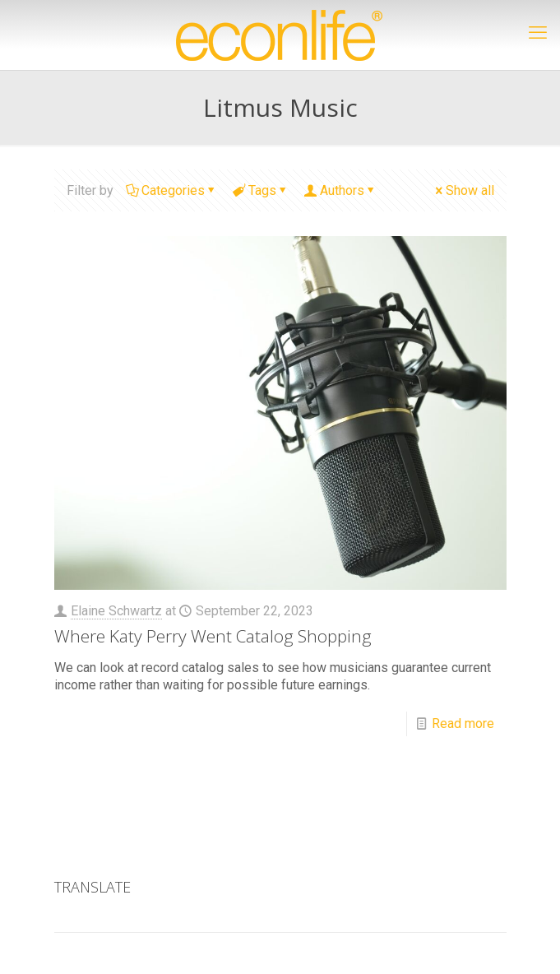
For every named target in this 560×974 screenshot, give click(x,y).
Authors (341, 190)
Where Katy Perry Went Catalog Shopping (213, 636)
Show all (463, 190)
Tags (261, 190)
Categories (172, 190)
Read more (463, 724)
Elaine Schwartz (116, 611)
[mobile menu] (538, 33)
